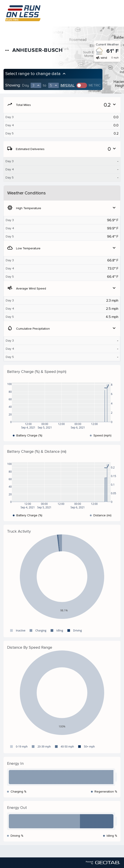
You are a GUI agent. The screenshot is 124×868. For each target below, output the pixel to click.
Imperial (68, 85)
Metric (95, 85)
